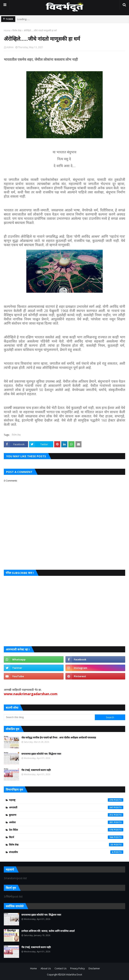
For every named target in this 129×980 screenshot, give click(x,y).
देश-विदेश (66, 830)
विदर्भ (66, 837)
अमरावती (66, 807)
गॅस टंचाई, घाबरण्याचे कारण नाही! (36, 770)
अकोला (66, 822)
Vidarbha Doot (74, 975)
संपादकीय (66, 852)
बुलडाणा (66, 815)
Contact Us (60, 968)
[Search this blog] (49, 717)
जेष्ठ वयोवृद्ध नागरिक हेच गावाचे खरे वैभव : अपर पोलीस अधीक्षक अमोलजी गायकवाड (59, 738)
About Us (46, 968)
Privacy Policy (77, 968)
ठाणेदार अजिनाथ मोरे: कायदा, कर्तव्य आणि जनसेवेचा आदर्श (48, 931)
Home (7, 30)
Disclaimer (94, 968)
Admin (10, 47)
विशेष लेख (17, 30)
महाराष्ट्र (66, 800)
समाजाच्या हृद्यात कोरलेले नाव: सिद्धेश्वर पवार (41, 754)
